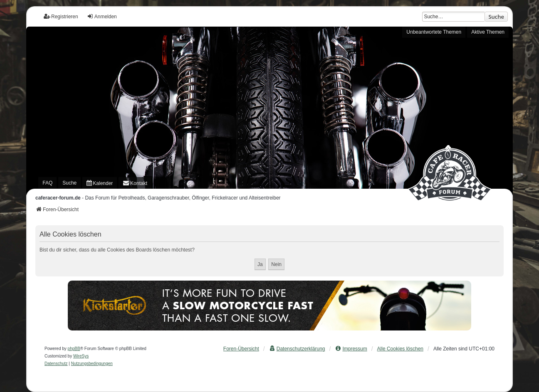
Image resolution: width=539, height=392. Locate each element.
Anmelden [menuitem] (102, 16)
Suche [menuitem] (69, 183)
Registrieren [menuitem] (61, 16)
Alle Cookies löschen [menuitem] (400, 349)
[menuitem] (100, 183)
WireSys (81, 356)
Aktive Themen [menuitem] (488, 32)
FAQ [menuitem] (47, 183)
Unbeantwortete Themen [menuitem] (434, 32)
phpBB (74, 349)
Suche (496, 17)
